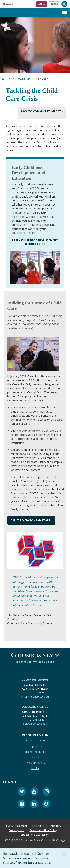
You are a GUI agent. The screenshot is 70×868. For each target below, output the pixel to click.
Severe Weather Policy (43, 830)
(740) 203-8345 (35, 720)
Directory (55, 826)
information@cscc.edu (35, 697)
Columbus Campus (35, 680)
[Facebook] (22, 804)
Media (35, 768)
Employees (35, 746)
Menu (64, 11)
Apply (42, 4)
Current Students (35, 741)
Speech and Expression (35, 835)
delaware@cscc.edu (35, 724)
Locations (38, 826)
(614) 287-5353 (35, 692)
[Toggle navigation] (54, 4)
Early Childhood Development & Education (35, 242)
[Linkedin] (34, 804)
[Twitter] (22, 792)
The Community (35, 763)
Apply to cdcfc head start (31, 520)
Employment (17, 830)
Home (10, 79)
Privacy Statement (16, 826)
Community (24, 79)
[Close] (65, 854)
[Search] (64, 4)
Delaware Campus (35, 707)
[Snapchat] (46, 804)
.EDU (8, 4)
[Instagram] (47, 792)
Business (35, 757)
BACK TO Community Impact (41, 111)
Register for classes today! (34, 863)
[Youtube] (34, 792)
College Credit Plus (35, 752)
